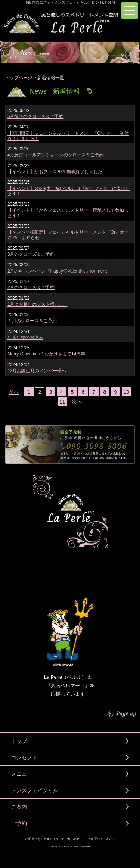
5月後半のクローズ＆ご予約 (36, 116)
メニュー (22, 774)
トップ (19, 741)
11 (62, 402)
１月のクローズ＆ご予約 (32, 321)
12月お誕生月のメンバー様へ (37, 371)
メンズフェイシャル (35, 790)
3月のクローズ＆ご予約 (31, 254)
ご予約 (19, 823)
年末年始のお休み (25, 337)
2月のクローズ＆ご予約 (31, 287)
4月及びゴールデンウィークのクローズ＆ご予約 (56, 155)
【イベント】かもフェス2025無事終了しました (55, 172)
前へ (14, 392)
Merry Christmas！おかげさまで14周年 (46, 354)
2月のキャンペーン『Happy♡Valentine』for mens (57, 271)
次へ (77, 402)
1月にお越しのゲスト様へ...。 (38, 304)
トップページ (19, 78)
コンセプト (24, 757)
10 (127, 392)
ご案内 (19, 807)
